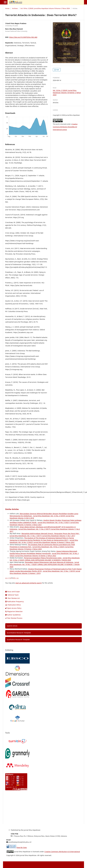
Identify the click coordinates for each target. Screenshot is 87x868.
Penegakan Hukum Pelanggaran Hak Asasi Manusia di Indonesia (49, 562)
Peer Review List (12, 598)
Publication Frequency (14, 601)
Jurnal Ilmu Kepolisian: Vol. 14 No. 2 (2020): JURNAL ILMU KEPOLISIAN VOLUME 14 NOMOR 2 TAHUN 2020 (45, 559)
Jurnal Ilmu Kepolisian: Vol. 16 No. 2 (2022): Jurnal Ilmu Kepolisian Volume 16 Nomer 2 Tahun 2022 (44, 555)
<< (6, 578)
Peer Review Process (14, 618)
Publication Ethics (13, 605)
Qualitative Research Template (18, 640)
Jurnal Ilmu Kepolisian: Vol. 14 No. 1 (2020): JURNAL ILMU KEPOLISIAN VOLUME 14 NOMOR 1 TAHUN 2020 (45, 564)
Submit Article (12, 626)
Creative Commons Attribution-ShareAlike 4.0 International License (65, 127)
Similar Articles (12, 509)
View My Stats (22, 847)
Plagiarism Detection (14, 611)
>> (18, 578)
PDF (57, 70)
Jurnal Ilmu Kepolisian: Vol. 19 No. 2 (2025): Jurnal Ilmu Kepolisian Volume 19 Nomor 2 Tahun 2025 (42, 548)
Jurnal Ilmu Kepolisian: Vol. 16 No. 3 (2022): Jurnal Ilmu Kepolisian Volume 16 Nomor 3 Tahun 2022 (44, 541)
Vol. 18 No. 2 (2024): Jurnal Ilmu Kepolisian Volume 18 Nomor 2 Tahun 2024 (45, 8)
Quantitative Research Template (19, 633)
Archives (15, 8)
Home (7, 8)
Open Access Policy (13, 608)
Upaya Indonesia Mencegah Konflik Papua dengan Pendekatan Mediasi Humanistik (43, 552)
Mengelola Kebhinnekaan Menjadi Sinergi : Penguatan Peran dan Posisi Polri (50, 534)
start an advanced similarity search (29, 583)
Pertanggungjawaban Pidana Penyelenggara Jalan (43, 558)
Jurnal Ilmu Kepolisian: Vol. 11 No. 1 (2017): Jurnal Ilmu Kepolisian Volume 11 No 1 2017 (42, 536)
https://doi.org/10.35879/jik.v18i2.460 (23, 37)
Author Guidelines (13, 615)
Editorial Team (12, 595)
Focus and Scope (12, 592)
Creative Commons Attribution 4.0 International (62, 852)
